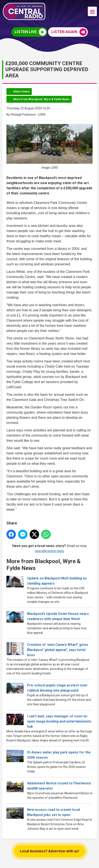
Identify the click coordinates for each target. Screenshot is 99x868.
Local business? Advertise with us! (50, 851)
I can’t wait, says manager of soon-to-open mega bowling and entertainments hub (59, 721)
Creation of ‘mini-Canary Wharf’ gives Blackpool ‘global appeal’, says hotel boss (58, 650)
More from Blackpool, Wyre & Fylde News (41, 99)
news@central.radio (49, 551)
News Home (21, 91)
